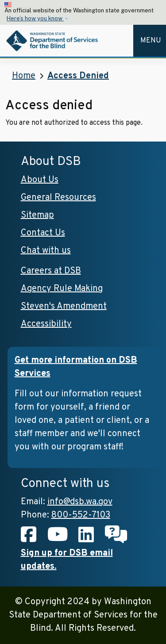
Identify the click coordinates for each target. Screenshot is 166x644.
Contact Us (43, 233)
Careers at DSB (51, 271)
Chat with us (46, 251)
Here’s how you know (35, 18)
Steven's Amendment (64, 307)
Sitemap (37, 215)
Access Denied (78, 76)
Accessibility (46, 324)
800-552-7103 (81, 515)
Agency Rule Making (62, 289)
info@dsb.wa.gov (80, 502)
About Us (40, 180)
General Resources (58, 198)
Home (24, 76)
